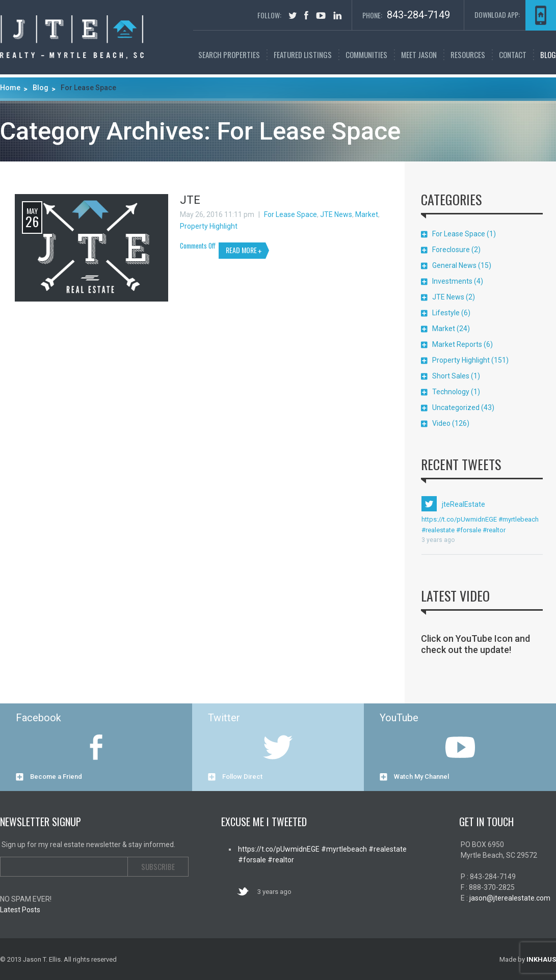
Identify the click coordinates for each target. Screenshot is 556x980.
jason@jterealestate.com (510, 898)
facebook (306, 15)
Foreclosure (451, 250)
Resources (468, 55)
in (338, 15)
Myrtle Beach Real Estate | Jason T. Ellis (72, 37)
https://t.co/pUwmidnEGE (459, 519)
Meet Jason (419, 55)
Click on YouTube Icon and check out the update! (475, 644)
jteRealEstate (464, 504)
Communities (366, 55)
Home (10, 88)
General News (454, 265)
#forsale (468, 530)
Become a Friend (56, 777)
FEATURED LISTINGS (303, 55)
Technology (451, 392)
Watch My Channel (421, 777)
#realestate (438, 530)
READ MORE (241, 250)
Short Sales (451, 376)
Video (441, 423)
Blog (548, 55)
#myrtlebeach (518, 519)
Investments (452, 281)
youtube (321, 16)
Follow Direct (242, 777)
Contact (513, 55)
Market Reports (457, 344)
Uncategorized (456, 407)
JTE (190, 200)
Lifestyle (446, 313)
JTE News (336, 214)
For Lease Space (290, 214)
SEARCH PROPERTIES (229, 55)
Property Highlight (209, 226)
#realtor (493, 530)
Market (367, 214)
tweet (293, 16)
